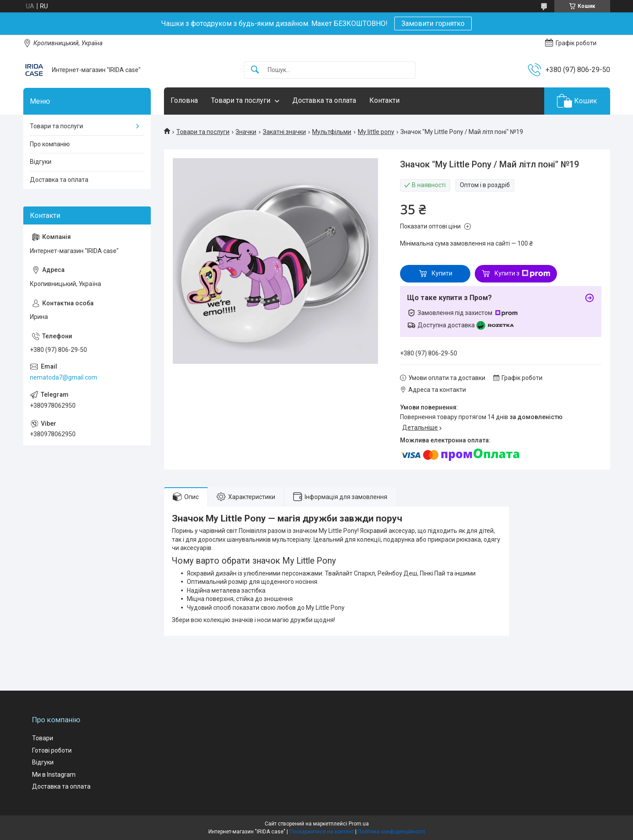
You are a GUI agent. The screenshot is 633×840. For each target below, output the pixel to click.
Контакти (384, 100)
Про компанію (50, 144)
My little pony (376, 132)
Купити (442, 273)
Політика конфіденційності (391, 832)
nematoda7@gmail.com (64, 377)
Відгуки (41, 162)
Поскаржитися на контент (322, 832)
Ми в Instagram (54, 775)
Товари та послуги (241, 100)
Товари (43, 738)
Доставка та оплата (324, 100)
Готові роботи (52, 750)
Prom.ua (359, 824)
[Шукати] (255, 70)
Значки (246, 132)
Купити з (522, 274)
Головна (184, 100)
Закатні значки (284, 132)
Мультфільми (332, 132)
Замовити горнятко (433, 24)
